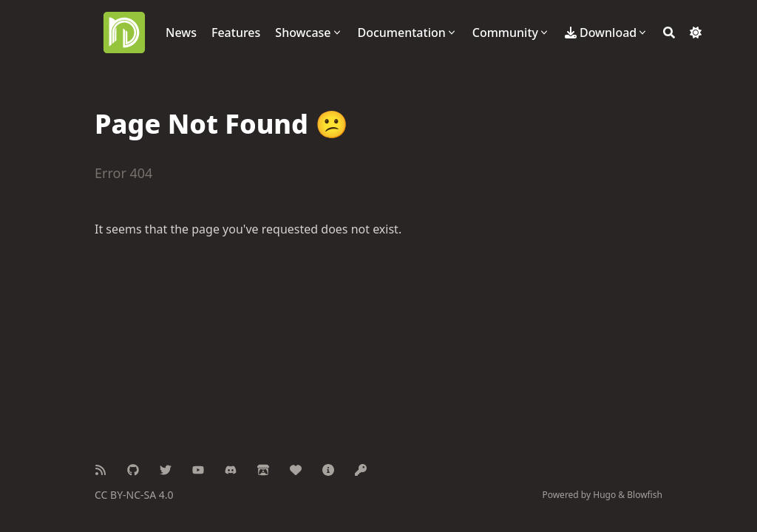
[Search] (669, 33)
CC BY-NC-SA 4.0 (134, 495)
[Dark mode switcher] (696, 33)
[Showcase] (309, 33)
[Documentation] (408, 33)
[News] (181, 33)
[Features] (236, 33)
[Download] (607, 33)
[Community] (511, 33)
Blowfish (645, 495)
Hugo (604, 495)
